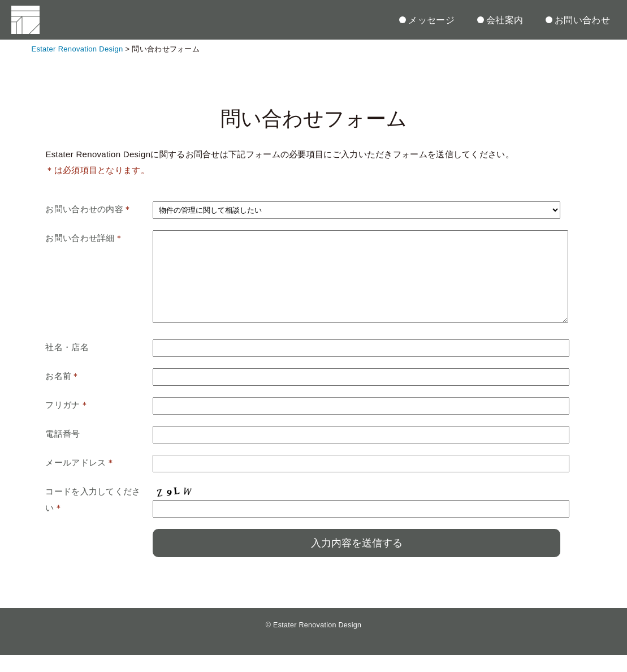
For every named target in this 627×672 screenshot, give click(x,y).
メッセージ (427, 20)
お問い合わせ (578, 20)
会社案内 (500, 20)
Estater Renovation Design (317, 642)
